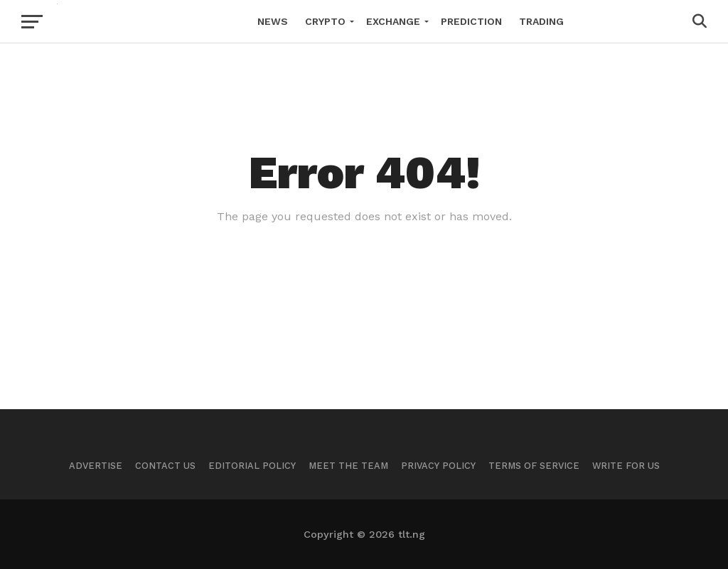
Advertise (96, 466)
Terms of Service (534, 466)
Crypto (325, 21)
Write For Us (626, 466)
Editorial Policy (252, 466)
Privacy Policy (438, 466)
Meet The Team (348, 466)
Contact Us (165, 466)
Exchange (393, 21)
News (273, 21)
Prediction (471, 21)
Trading (541, 21)
